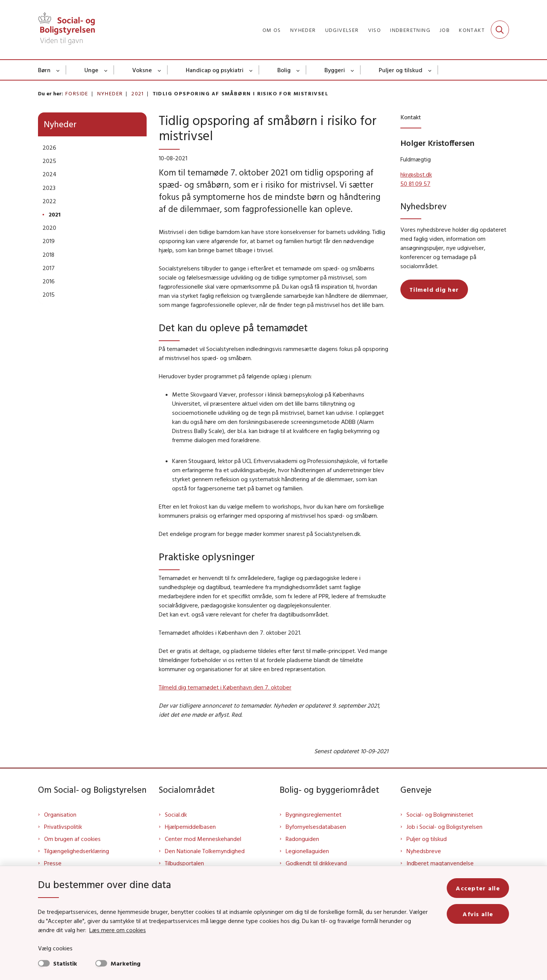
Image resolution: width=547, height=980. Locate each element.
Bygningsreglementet (314, 814)
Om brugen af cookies (72, 839)
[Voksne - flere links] (160, 70)
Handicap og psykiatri (215, 70)
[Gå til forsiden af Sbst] (66, 30)
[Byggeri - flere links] (353, 70)
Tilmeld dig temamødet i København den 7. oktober (225, 687)
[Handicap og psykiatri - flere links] (251, 70)
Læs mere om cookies (118, 930)
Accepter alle (478, 888)
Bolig (284, 70)
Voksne (142, 70)
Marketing (126, 963)
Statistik (65, 963)
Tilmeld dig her (434, 289)
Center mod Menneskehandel (203, 839)
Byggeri (335, 70)
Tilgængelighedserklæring (77, 851)
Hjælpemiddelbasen (190, 827)
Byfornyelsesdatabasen (316, 827)
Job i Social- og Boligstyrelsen (444, 827)
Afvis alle (478, 914)
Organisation (60, 814)
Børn (44, 70)
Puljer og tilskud (401, 70)
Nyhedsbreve (424, 851)
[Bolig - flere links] (298, 70)
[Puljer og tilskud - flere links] (430, 70)
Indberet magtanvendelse (440, 863)
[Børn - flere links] (58, 70)
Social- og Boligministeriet (440, 814)
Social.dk (176, 814)
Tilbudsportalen (184, 863)
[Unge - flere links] (106, 70)
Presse (53, 863)
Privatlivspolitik (63, 827)
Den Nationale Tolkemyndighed (205, 851)
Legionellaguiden (307, 851)
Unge (91, 70)
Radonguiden (302, 839)
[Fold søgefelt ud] (500, 30)
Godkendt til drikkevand (316, 863)
